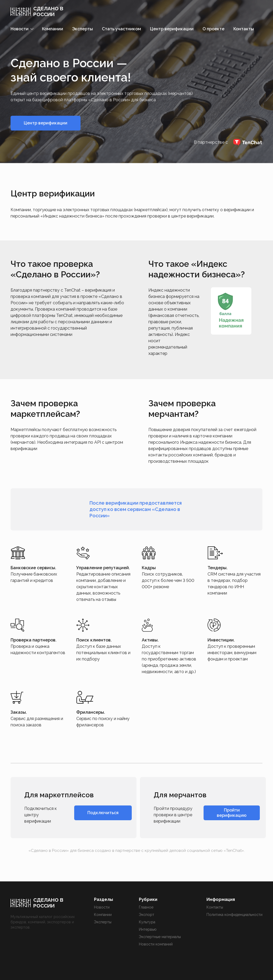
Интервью (148, 929)
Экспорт (147, 915)
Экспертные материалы (160, 937)
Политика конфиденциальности (234, 915)
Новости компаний (156, 944)
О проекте (213, 29)
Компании (53, 29)
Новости (102, 907)
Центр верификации (172, 29)
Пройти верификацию (232, 813)
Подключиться (103, 813)
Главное (146, 907)
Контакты (244, 29)
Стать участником (121, 29)
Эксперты (83, 29)
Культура (147, 922)
